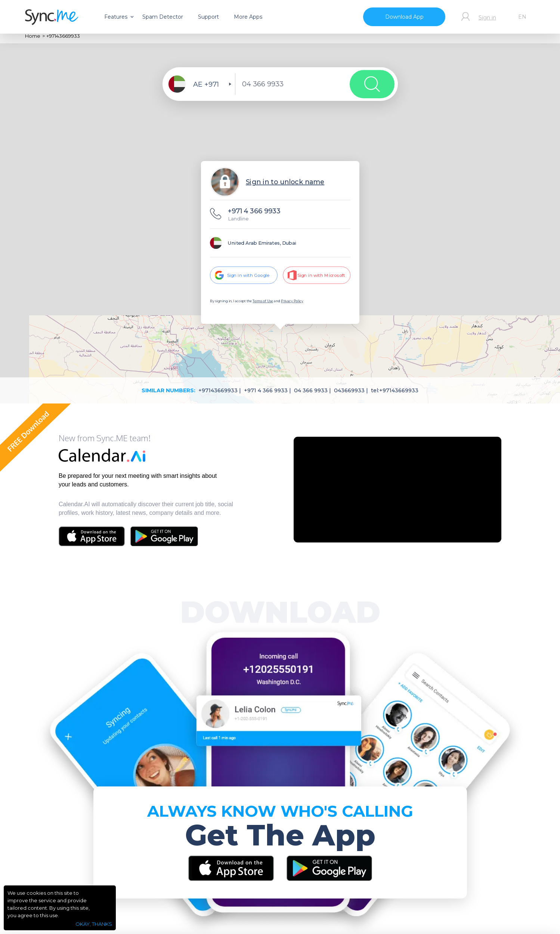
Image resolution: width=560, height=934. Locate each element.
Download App (404, 17)
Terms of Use (263, 301)
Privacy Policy (292, 301)
